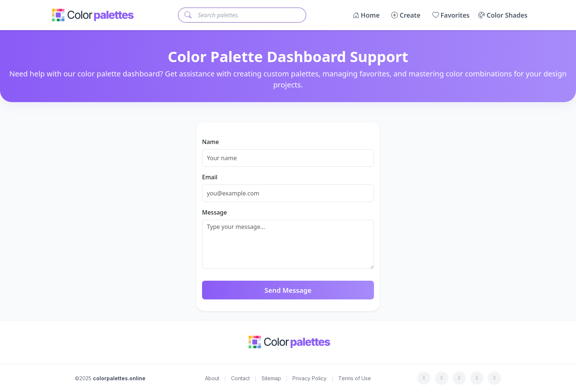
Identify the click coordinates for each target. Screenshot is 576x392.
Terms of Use (355, 378)
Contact (240, 378)
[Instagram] (459, 378)
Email (210, 177)
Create (406, 15)
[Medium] (494, 378)
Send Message (288, 290)
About (212, 378)
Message (215, 212)
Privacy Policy (309, 378)
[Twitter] (442, 378)
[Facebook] (424, 378)
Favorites (451, 15)
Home (366, 15)
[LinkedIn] (477, 378)
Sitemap (271, 378)
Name (210, 142)
